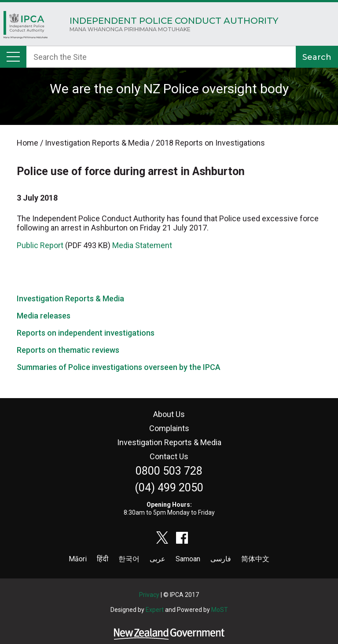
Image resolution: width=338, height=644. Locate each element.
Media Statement (142, 245)
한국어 (129, 559)
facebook (182, 538)
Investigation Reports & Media (70, 298)
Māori (78, 559)
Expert (155, 610)
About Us (169, 414)
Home (26, 27)
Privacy (149, 595)
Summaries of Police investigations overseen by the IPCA (119, 367)
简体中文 (255, 559)
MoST (220, 610)
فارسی (221, 559)
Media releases (44, 316)
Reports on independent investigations (86, 333)
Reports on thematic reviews (68, 350)
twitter (162, 538)
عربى (158, 559)
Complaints (169, 428)
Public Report (40, 245)
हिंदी (103, 559)
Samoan (188, 559)
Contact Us (169, 456)
